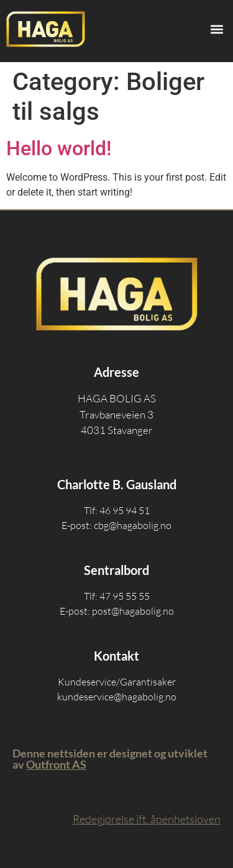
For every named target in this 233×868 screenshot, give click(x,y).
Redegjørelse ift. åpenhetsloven (147, 819)
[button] (217, 29)
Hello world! (59, 148)
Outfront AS (56, 764)
